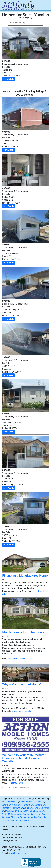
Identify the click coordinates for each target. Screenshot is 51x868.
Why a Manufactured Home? (22, 684)
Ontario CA (23, 811)
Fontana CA (28, 805)
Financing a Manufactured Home (25, 576)
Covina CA (17, 805)
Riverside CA (17, 817)
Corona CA (6, 805)
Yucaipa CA (24, 820)
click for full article (17, 659)
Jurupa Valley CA (32, 808)
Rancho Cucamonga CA (34, 814)
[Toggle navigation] (46, 6)
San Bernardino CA (32, 817)
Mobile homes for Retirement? (23, 632)
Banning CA (13, 802)
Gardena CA (40, 805)
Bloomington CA (27, 802)
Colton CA (40, 802)
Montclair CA (11, 811)
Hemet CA (6, 808)
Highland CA (18, 808)
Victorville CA (11, 820)
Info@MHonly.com (17, 853)
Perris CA (6, 814)
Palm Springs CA (37, 811)
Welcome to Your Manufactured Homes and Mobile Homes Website (24, 758)
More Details (9, 79)
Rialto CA (6, 817)
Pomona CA (17, 814)
